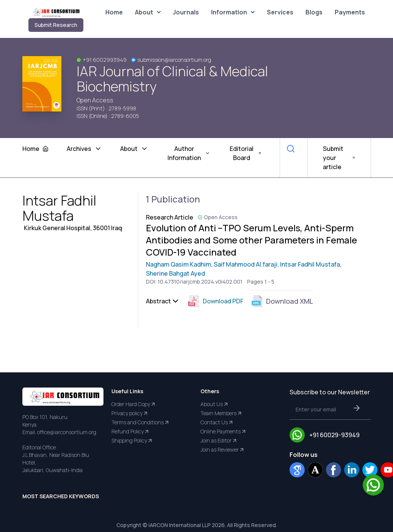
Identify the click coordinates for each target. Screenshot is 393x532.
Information (233, 12)
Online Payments (224, 432)
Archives (84, 149)
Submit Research (56, 25)
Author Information (189, 153)
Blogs (314, 12)
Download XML (282, 301)
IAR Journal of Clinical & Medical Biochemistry (172, 79)
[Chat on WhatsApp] (373, 485)
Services (280, 12)
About (148, 12)
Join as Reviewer (223, 450)
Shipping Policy (132, 441)
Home (114, 12)
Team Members (222, 413)
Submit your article (339, 158)
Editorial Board (246, 153)
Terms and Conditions (141, 422)
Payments (350, 12)
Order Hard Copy (134, 404)
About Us (215, 404)
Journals (186, 12)
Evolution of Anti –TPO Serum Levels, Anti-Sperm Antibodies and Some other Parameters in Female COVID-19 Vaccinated (251, 240)
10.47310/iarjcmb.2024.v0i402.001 (200, 282)
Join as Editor (219, 441)
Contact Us (217, 422)
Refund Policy (131, 432)
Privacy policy (130, 413)
